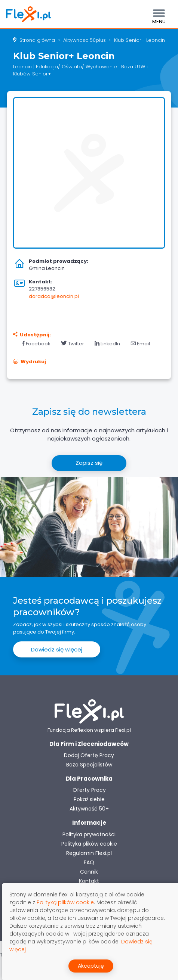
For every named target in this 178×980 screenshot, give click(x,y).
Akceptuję (91, 966)
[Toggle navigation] (159, 14)
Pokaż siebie (89, 799)
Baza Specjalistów (89, 765)
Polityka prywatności (89, 834)
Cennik (89, 872)
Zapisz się (89, 463)
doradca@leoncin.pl (54, 296)
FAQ (89, 862)
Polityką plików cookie (65, 902)
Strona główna (37, 40)
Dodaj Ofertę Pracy (89, 755)
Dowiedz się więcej (57, 649)
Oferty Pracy (89, 790)
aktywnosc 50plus (85, 40)
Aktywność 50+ (89, 809)
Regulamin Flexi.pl (89, 853)
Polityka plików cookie (89, 844)
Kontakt (89, 881)
